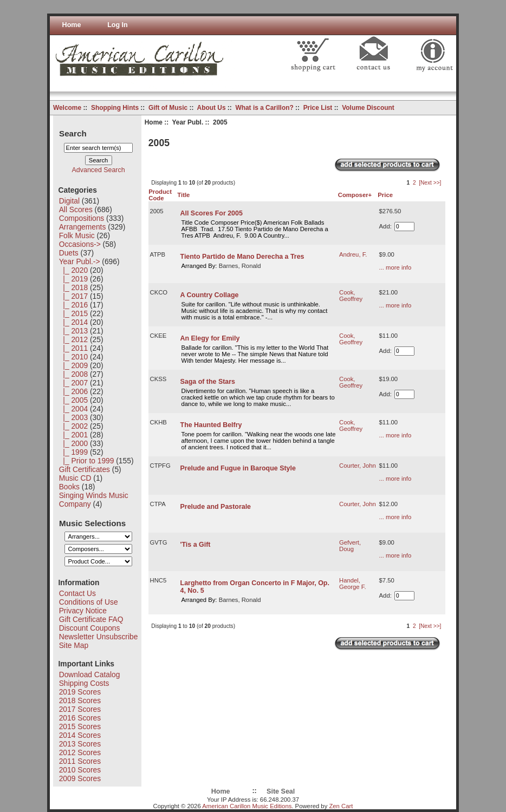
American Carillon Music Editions (247, 806)
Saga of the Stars (208, 382)
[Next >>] (430, 183)
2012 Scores (80, 752)
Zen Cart (341, 806)
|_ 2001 (73, 435)
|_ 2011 (73, 348)
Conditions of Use (89, 602)
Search (73, 133)
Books (69, 487)
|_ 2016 (73, 305)
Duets (69, 253)
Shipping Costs (84, 683)
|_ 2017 (73, 296)
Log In (118, 25)
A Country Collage (210, 295)
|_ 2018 (73, 287)
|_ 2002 (73, 426)
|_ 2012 (73, 339)
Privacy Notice (83, 611)
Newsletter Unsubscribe (99, 637)
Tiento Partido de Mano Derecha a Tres (242, 257)
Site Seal (281, 791)
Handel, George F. (353, 584)
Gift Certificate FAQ (91, 619)
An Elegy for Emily (210, 338)
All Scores (76, 209)
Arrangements (83, 227)
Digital (69, 201)
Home (72, 25)
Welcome (67, 108)
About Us (212, 108)
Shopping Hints (115, 108)
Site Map (74, 645)
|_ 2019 (73, 279)
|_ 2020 (73, 270)
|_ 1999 (73, 452)
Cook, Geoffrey (351, 296)
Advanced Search (99, 170)
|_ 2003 (73, 417)
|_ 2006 (73, 391)
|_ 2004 (73, 409)
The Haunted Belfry (211, 425)
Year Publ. (188, 122)
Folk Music (77, 235)
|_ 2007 (73, 383)
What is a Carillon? (264, 108)
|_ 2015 (73, 313)
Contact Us (77, 593)
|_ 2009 (73, 365)
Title (183, 195)
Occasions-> (80, 244)
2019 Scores (80, 692)
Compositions (82, 218)
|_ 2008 (73, 374)
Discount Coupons (90, 628)
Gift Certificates (85, 469)
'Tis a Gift (196, 545)
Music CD (75, 478)
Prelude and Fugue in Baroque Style (238, 468)
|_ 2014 (73, 322)
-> (80, 261)
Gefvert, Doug (350, 546)
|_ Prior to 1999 (87, 461)
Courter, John (358, 466)
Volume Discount (368, 108)
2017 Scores (80, 709)
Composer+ (355, 195)
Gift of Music (168, 108)
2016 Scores (80, 718)
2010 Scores (80, 770)
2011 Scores (80, 761)
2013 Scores (80, 744)
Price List (318, 108)
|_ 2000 (73, 443)
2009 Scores (80, 778)
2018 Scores (80, 700)
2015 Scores (80, 726)
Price (385, 195)
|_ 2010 (73, 357)
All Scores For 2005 (212, 213)
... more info (395, 267)
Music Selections (92, 523)
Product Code (160, 195)
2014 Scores (80, 735)
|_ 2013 (73, 331)
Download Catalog (90, 675)
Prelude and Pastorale (216, 507)
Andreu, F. (353, 254)
